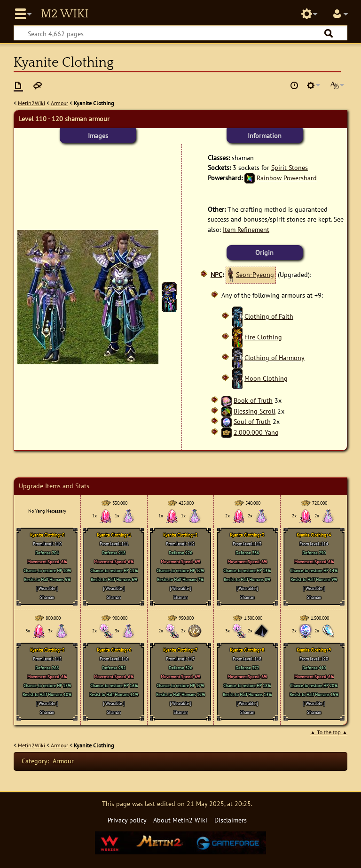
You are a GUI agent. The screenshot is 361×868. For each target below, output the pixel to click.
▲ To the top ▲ (329, 732)
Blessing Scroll (255, 411)
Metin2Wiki (31, 103)
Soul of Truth (252, 421)
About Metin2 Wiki (180, 820)
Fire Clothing (263, 337)
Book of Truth (253, 400)
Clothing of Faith (269, 316)
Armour (59, 103)
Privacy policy (127, 820)
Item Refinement (246, 229)
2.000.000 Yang (256, 432)
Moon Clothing (266, 378)
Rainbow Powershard (287, 178)
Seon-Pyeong (255, 274)
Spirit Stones (290, 167)
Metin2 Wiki (64, 14)
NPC (216, 274)
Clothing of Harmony (275, 357)
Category (35, 761)
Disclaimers (231, 820)
